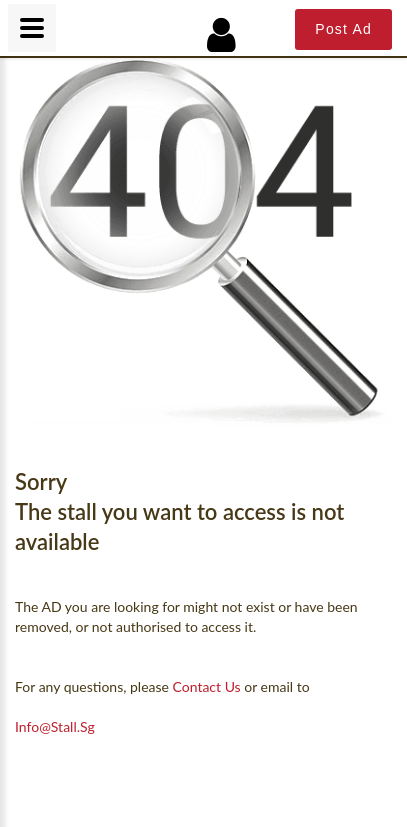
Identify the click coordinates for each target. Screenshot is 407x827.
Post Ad (343, 29)
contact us (207, 686)
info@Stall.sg (55, 726)
